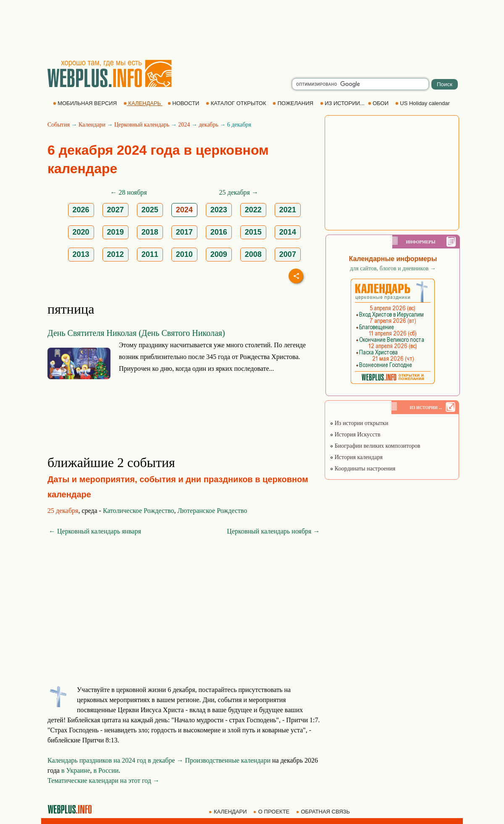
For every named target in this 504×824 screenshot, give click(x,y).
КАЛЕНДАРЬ (143, 103)
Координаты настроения (362, 469)
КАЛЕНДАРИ (228, 812)
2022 (253, 210)
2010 (184, 254)
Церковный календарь (142, 125)
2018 (150, 232)
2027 (115, 210)
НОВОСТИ (184, 103)
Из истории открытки (359, 423)
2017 (184, 232)
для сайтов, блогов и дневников (393, 268)
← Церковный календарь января (95, 531)
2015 (253, 232)
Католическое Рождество (139, 511)
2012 (115, 254)
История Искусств (355, 434)
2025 (150, 210)
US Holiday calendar (423, 103)
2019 (115, 232)
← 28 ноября (129, 192)
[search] (360, 84)
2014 (288, 232)
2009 (219, 254)
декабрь (209, 125)
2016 (219, 232)
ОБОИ (379, 103)
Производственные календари (228, 760)
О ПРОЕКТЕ (272, 812)
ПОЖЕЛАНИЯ (294, 103)
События (59, 125)
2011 (150, 254)
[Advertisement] (252, 29)
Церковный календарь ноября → (273, 531)
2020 (81, 232)
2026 (81, 210)
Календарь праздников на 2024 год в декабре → (115, 760)
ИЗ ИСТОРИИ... (343, 103)
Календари (92, 125)
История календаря (356, 457)
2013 (81, 254)
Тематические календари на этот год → (104, 780)
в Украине (76, 770)
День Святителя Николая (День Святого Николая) (136, 333)
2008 (253, 254)
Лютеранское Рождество (212, 511)
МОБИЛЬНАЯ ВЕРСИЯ (86, 103)
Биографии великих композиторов (375, 446)
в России (106, 770)
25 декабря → (239, 192)
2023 (219, 210)
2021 (288, 210)
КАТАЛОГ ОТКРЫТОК (237, 103)
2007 (288, 254)
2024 (184, 125)
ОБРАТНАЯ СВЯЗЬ (324, 812)
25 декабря (63, 511)
